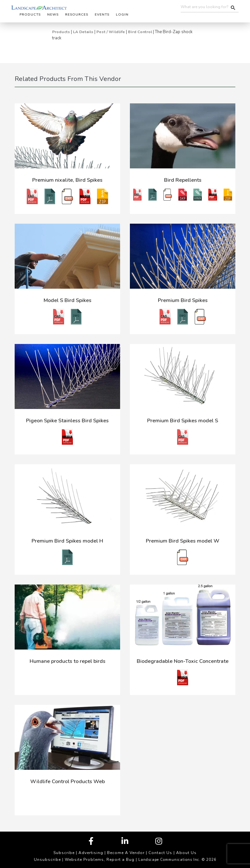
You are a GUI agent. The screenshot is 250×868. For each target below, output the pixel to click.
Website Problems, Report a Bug (100, 860)
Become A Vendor (126, 853)
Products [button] (30, 15)
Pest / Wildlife (111, 32)
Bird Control (140, 32)
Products (61, 32)
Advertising (91, 853)
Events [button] (102, 15)
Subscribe (64, 853)
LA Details (83, 32)
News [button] (53, 15)
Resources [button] (77, 15)
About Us (186, 853)
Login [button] (122, 15)
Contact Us (160, 853)
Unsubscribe (47, 860)
